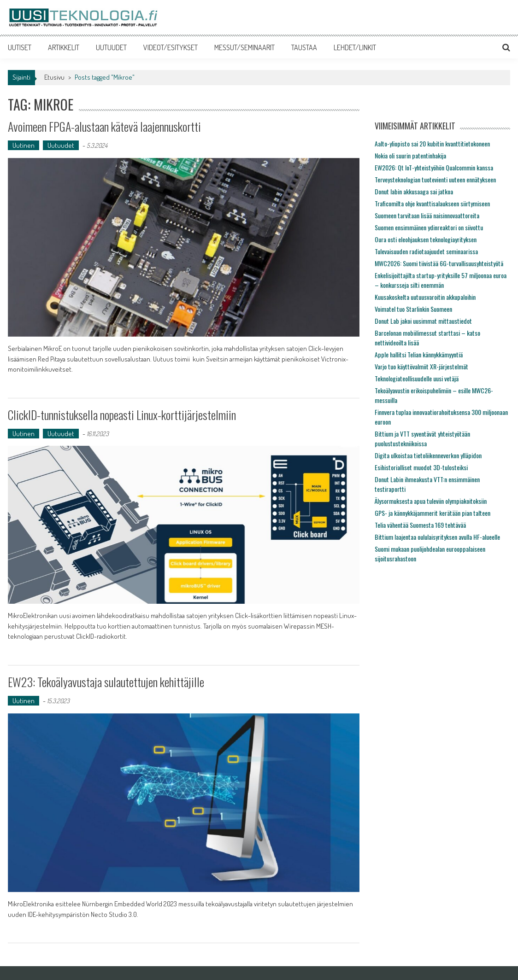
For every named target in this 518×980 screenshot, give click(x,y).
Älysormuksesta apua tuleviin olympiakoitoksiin (431, 501)
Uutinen (24, 145)
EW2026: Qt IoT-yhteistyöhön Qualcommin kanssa (434, 167)
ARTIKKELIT (64, 47)
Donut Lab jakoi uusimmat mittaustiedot (423, 321)
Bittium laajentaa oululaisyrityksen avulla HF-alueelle (437, 537)
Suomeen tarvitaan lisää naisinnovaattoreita (427, 215)
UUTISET (20, 47)
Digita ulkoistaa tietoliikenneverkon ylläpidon (428, 455)
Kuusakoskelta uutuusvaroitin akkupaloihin (425, 297)
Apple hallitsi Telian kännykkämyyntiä (419, 354)
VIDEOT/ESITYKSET (171, 47)
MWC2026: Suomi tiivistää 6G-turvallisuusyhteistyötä (439, 263)
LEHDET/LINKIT (355, 47)
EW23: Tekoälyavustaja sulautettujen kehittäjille (106, 682)
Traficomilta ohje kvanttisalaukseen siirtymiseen (432, 203)
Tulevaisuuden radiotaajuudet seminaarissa (426, 251)
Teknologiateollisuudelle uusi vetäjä (417, 378)
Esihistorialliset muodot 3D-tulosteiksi (421, 467)
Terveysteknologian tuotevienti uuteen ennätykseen (435, 179)
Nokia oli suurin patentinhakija (410, 155)
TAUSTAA (304, 47)
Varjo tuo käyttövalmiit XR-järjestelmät (421, 366)
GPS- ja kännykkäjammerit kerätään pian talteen (433, 513)
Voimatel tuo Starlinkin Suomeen (413, 309)
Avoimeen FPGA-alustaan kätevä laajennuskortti (104, 126)
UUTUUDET (111, 47)
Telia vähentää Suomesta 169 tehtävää (420, 525)
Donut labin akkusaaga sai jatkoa (414, 191)
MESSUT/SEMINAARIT (244, 47)
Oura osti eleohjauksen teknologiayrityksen (426, 239)
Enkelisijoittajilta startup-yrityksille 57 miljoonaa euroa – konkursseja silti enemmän (441, 280)
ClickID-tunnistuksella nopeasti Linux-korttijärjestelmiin (122, 415)
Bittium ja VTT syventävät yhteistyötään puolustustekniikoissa (422, 438)
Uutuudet (61, 145)
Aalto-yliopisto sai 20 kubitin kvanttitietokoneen (432, 143)
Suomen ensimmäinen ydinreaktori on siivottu (429, 227)
